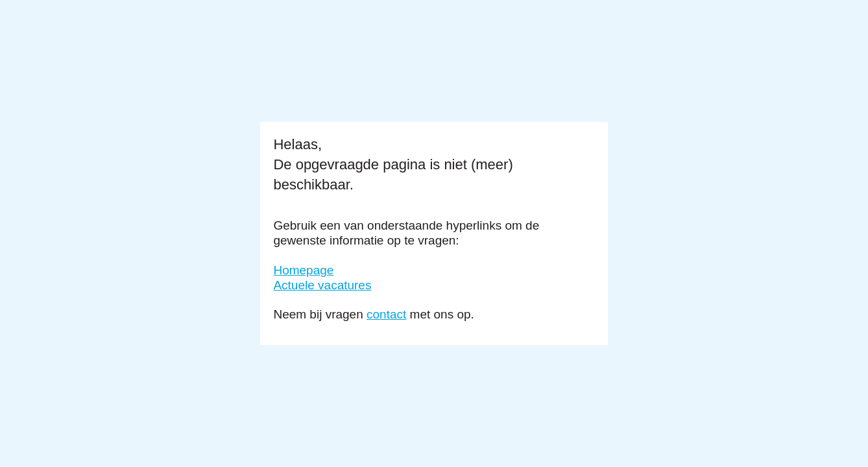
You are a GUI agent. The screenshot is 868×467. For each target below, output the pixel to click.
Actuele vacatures (322, 285)
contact (386, 314)
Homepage (303, 270)
